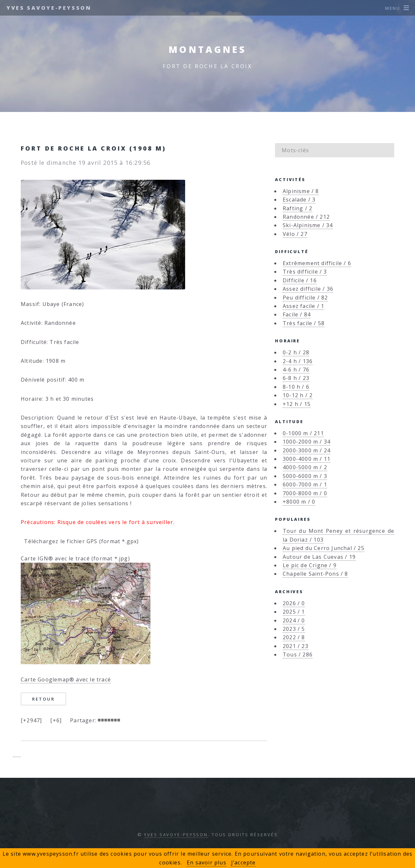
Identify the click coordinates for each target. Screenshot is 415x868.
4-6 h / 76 (296, 370)
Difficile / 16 (300, 280)
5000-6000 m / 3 (305, 476)
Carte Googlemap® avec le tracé (66, 679)
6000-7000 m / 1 (305, 484)
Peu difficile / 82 (305, 298)
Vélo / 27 (295, 234)
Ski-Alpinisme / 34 (308, 225)
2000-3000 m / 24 (307, 450)
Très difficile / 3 (305, 272)
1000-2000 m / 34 (307, 442)
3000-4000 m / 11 (307, 459)
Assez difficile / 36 (308, 289)
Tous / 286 (298, 654)
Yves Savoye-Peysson (49, 8)
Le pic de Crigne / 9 (310, 565)
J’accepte (243, 862)
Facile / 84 (297, 314)
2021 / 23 (296, 646)
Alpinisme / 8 (301, 191)
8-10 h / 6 (296, 387)
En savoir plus (207, 862)
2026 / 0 (294, 603)
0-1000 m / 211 (303, 433)
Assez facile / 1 (303, 306)
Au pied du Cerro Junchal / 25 (324, 548)
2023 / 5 (294, 629)
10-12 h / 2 (298, 395)
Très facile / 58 (304, 323)
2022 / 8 (294, 637)
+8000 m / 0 (299, 502)
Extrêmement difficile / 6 (317, 263)
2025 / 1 (294, 612)
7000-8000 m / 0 (305, 493)
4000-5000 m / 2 (305, 467)
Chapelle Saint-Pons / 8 (315, 574)
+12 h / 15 (297, 404)
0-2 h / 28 (296, 352)
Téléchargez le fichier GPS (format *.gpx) (80, 541)
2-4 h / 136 (298, 361)
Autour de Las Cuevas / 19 (319, 557)
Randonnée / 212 (306, 217)
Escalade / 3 (299, 200)
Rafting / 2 (297, 208)
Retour (43, 699)
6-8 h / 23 (296, 378)
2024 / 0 (294, 620)
